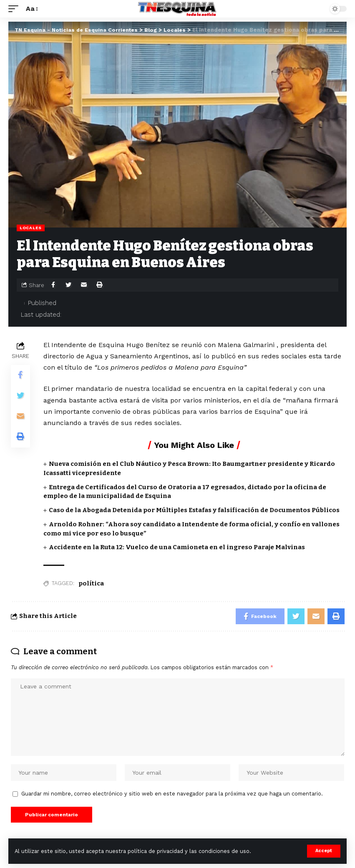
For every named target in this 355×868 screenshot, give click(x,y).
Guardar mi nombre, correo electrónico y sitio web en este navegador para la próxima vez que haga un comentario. (172, 796)
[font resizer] (31, 9)
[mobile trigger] (15, 9)
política (91, 583)
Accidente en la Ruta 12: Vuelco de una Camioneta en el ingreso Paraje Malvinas (177, 547)
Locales (31, 228)
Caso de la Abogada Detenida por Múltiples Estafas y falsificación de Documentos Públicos (194, 510)
